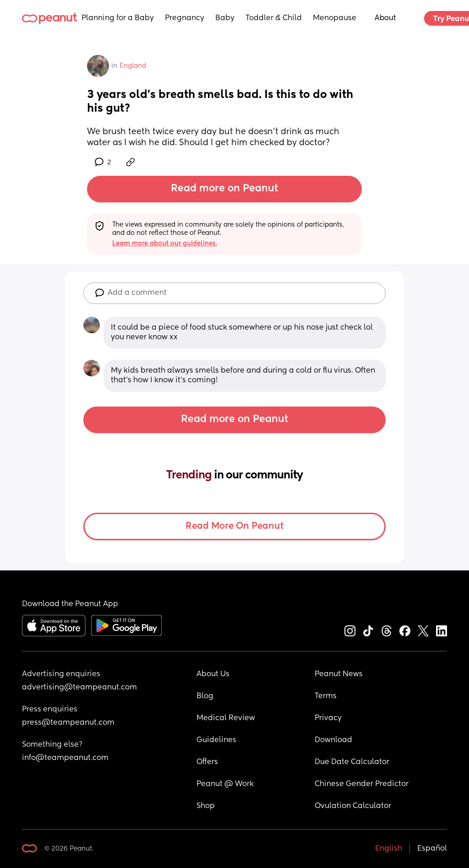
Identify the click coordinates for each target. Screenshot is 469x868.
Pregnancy (185, 18)
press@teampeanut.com (68, 723)
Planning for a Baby (118, 18)
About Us (213, 674)
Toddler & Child (274, 18)
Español (432, 849)
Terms (326, 696)
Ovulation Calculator (353, 806)
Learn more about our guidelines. (165, 244)
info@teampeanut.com (65, 758)
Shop (206, 806)
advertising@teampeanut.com (79, 688)
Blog (205, 696)
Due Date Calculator (352, 762)
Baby (225, 18)
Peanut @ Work (225, 784)
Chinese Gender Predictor (362, 784)
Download (333, 740)
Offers (207, 762)
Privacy (328, 718)
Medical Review (226, 718)
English (389, 849)
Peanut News (339, 674)
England (133, 66)
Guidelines (216, 740)
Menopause (335, 18)
